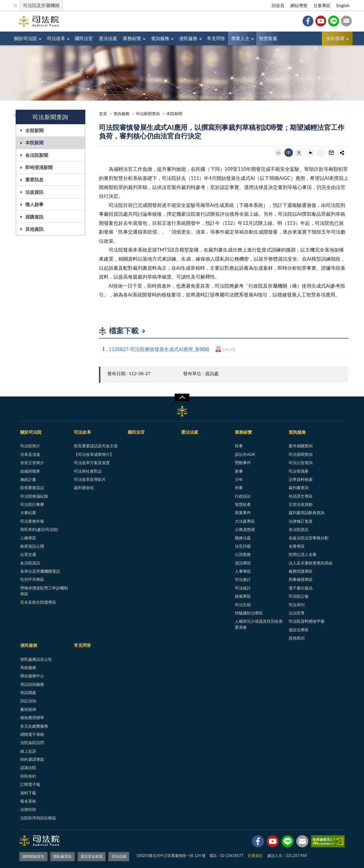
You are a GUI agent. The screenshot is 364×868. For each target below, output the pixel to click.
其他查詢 (297, 638)
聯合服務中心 (32, 676)
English (343, 5)
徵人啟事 (34, 204)
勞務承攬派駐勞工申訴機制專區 (44, 591)
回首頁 (278, 5)
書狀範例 (28, 709)
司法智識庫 (299, 471)
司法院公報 (299, 596)
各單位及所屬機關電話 (40, 571)
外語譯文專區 (301, 496)
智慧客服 (294, 38)
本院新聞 (34, 143)
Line (334, 21)
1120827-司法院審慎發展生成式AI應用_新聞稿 (159, 349)
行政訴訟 (243, 496)
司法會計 (243, 579)
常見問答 (237, 38)
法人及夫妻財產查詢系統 (311, 563)
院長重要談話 (32, 488)
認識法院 (28, 768)
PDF (218, 349)
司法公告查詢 (301, 463)
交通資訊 (255, 855)
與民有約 (28, 776)
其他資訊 (34, 229)
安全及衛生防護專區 (38, 602)
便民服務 (206, 38)
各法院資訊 (30, 563)
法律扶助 (28, 809)
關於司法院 (27, 38)
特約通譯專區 (32, 759)
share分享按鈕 (342, 153)
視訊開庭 (28, 692)
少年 (239, 479)
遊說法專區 (299, 630)
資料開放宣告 (33, 855)
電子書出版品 (301, 588)
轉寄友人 (331, 153)
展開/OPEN (182, 397)
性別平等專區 (32, 579)
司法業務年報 (32, 521)
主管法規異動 (301, 504)
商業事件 (243, 513)
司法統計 (243, 588)
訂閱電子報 (30, 784)
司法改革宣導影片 (90, 479)
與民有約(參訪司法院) (39, 529)
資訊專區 (243, 563)
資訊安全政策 (92, 855)
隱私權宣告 (62, 855)
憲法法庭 (117, 38)
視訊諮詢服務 (32, 684)
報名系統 (28, 801)
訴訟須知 (28, 701)
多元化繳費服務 (34, 726)
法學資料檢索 (301, 479)
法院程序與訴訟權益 (38, 818)
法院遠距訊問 (32, 743)
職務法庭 (243, 538)
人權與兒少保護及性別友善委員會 (259, 624)
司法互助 (243, 605)
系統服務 (28, 667)
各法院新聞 (37, 155)
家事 (239, 471)
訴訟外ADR (245, 454)
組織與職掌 (30, 471)
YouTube (321, 21)
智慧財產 (243, 504)
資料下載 (28, 793)
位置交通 (28, 554)
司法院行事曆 (32, 504)
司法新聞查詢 (148, 114)
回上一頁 (311, 153)
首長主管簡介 (32, 463)
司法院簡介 (30, 446)
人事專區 (243, 571)
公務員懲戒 (245, 529)
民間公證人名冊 (303, 554)
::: (15, 5)
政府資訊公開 (32, 546)
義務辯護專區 (301, 571)
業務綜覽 (144, 38)
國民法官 (91, 38)
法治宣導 (297, 613)
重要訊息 (34, 179)
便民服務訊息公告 (36, 659)
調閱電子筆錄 (32, 734)
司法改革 (60, 38)
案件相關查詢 (301, 446)
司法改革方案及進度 (92, 463)
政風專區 (243, 596)
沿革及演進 (30, 454)
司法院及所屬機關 (41, 5)
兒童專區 (322, 5)
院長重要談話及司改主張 (96, 446)
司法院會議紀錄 (34, 496)
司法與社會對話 (88, 471)
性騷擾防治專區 (249, 613)
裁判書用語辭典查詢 (307, 513)
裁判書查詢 (299, 488)
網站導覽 (299, 5)
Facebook (308, 21)
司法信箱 (346, 21)
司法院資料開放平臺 (307, 621)
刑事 (239, 488)
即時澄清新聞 (39, 167)
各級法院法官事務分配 (309, 538)
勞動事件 (243, 463)
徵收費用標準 (32, 718)
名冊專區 (297, 546)
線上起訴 (28, 751)
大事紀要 (28, 513)
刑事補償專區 (301, 579)
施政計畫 (28, 479)
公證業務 (243, 554)
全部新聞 (34, 130)
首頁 (103, 114)
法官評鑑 (243, 546)
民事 (239, 446)
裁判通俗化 (84, 488)
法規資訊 (34, 192)
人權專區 (28, 538)
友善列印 (321, 153)
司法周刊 (297, 605)
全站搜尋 (335, 38)
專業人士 (263, 38)
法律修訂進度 (301, 521)
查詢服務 (175, 38)
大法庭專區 (245, 521)
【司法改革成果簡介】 (94, 454)
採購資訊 (34, 217)
